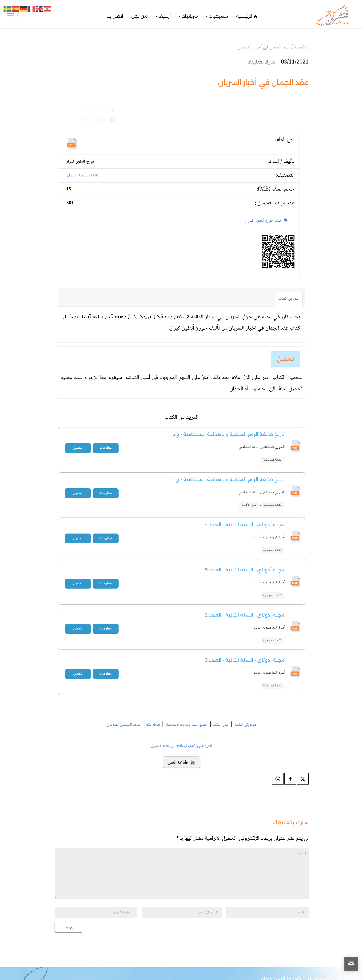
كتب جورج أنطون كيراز (267, 187)
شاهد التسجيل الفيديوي (124, 691)
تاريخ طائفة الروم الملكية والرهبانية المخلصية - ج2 (229, 401)
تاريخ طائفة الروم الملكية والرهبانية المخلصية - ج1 (229, 446)
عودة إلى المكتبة (245, 691)
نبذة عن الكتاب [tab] (289, 265)
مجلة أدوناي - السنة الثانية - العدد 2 (245, 582)
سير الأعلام (249, 472)
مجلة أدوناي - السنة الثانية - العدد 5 (245, 536)
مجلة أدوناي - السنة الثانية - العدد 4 (245, 491)
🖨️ (181, 729)
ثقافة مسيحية (88, 142)
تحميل (285, 326)
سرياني (71, 142)
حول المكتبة (220, 691)
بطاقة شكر (153, 691)
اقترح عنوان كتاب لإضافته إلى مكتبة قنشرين (181, 713)
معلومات (106, 415)
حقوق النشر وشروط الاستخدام (187, 691)
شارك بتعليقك (261, 62)
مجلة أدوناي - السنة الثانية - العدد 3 (245, 627)
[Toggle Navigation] (11, 16)
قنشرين (325, 971)
